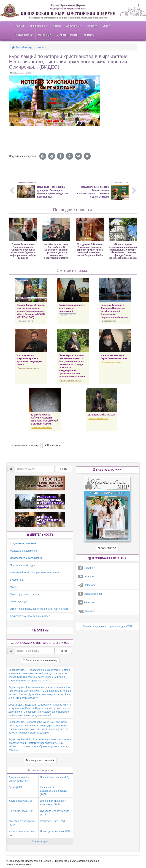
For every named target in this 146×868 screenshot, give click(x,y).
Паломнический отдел (23, 565)
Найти (64, 469)
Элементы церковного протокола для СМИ (107, 626)
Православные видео (28, 368)
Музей (14, 587)
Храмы (57, 26)
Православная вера (55, 777)
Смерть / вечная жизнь (22, 823)
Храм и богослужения (21, 833)
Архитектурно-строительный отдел (30, 616)
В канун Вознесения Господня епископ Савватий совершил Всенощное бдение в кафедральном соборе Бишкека (23, 251)
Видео (106, 26)
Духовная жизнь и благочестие (19, 779)
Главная (19, 26)
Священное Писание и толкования (53, 803)
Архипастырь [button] (39, 26)
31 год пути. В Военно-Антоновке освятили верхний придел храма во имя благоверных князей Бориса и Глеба (90, 250)
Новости (92, 26)
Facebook (87, 602)
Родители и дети (53, 821)
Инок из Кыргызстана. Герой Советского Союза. (114, 357)
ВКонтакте (88, 611)
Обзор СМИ (45, 35)
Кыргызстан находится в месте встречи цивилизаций (72, 308)
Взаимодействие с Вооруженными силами (34, 572)
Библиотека (17, 580)
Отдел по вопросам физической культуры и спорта (39, 609)
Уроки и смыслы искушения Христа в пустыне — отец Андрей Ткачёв (29, 360)
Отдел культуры (19, 602)
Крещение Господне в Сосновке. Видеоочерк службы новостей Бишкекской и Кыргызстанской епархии (115, 311)
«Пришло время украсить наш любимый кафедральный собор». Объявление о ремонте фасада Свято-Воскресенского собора (123, 251)
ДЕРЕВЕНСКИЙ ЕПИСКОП (101, 415)
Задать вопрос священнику (40, 660)
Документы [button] (74, 26)
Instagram (87, 568)
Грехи (15, 787)
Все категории (40, 841)
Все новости (53, 445)
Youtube (86, 576)
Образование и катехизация (26, 558)
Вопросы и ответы (67, 35)
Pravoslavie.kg (22, 47)
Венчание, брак (21, 811)
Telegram (87, 585)
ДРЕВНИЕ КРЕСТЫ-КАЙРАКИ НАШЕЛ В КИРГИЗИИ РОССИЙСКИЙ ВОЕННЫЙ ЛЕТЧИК (45, 419)
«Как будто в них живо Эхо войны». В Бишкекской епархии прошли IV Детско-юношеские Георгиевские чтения (56, 251)
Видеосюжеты (109, 321)
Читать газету (107, 548)
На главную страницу (25, 445)
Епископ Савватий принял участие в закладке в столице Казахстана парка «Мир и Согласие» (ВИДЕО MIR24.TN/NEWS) (31, 311)
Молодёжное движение (23, 551)
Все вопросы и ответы (40, 760)
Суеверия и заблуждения (55, 813)
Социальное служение (23, 543)
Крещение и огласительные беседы (53, 791)
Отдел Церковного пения (24, 594)
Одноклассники (90, 594)
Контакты (89, 35)
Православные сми (112, 362)
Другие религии (21, 801)
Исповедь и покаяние (55, 831)
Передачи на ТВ (24, 35)
